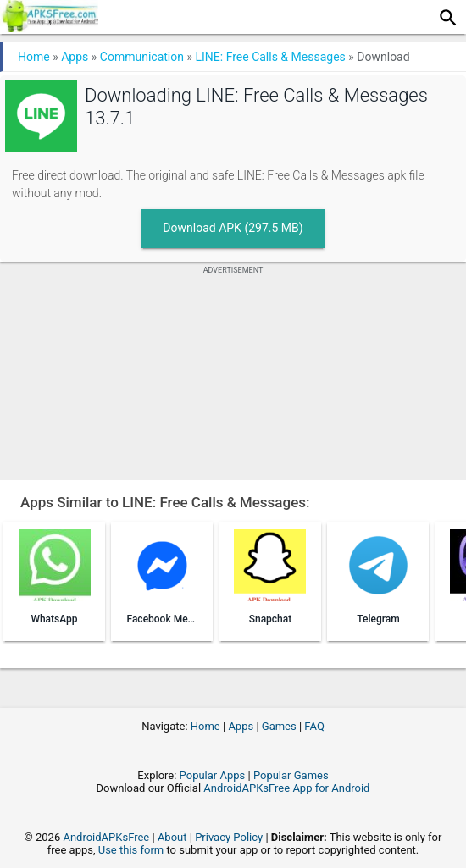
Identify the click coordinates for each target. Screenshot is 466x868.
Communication (142, 57)
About (172, 837)
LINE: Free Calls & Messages (270, 57)
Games (279, 726)
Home (34, 57)
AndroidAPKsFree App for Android (286, 788)
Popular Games (291, 775)
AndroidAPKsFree (106, 837)
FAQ (314, 726)
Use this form (131, 850)
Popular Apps (213, 775)
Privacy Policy (229, 837)
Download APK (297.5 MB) (233, 228)
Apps (75, 57)
